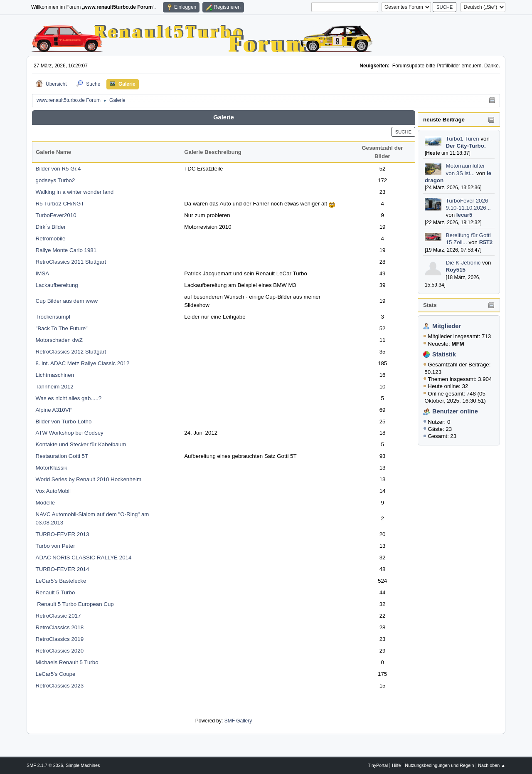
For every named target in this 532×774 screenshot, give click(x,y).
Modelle (46, 503)
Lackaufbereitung (57, 285)
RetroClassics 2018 (60, 627)
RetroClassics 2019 (60, 639)
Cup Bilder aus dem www (67, 301)
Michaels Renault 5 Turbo (67, 662)
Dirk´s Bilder (51, 227)
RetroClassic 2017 (58, 616)
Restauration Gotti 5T (62, 456)
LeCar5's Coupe (56, 674)
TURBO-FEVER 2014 (63, 569)
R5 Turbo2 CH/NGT (60, 204)
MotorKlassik (52, 468)
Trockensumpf (53, 317)
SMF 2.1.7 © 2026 (45, 765)
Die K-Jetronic (463, 263)
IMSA (43, 273)
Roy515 (456, 270)
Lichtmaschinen (55, 375)
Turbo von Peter (55, 546)
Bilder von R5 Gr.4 (58, 169)
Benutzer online (455, 411)
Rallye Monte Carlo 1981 (66, 250)
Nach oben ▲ (492, 765)
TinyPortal (378, 765)
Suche (403, 132)
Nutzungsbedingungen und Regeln (439, 765)
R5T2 (486, 242)
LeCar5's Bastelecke (61, 581)
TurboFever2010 (56, 215)
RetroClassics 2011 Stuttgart (71, 262)
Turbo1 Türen (463, 139)
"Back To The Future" (62, 328)
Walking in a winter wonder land (75, 192)
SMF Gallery (238, 721)
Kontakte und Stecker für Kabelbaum (81, 444)
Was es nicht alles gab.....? (69, 398)
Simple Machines (83, 765)
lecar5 (464, 215)
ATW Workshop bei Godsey (70, 433)
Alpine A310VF (54, 410)
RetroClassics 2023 (60, 686)
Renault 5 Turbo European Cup (75, 604)
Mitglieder (447, 326)
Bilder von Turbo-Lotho (64, 422)
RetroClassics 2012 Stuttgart (71, 352)
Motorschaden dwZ (59, 340)
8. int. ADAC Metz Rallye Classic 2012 (83, 363)
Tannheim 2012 (55, 387)
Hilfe (397, 765)
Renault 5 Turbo (55, 592)
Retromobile (51, 239)
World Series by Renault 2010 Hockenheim (89, 479)
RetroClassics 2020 (60, 651)
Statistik (444, 354)
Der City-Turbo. (466, 146)
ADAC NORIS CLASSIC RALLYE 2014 (84, 558)
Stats (430, 305)
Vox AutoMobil (53, 491)
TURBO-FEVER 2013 (63, 534)
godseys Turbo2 (55, 180)
